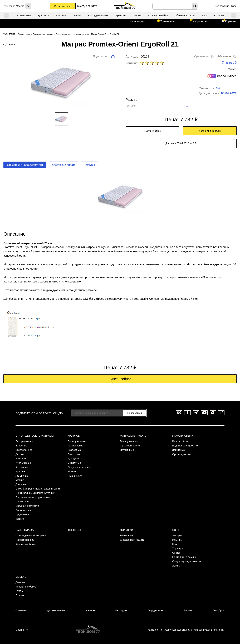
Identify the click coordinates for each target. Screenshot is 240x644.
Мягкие (20, 480)
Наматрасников (25, 540)
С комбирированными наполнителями (38, 489)
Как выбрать (219, 610)
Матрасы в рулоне (133, 436)
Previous (234, 16)
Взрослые (21, 445)
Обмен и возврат (185, 15)
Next (6, 16)
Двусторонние (24, 450)
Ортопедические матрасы (35, 436)
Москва (20, 630)
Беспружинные (25, 441)
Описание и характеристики (25, 165)
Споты (176, 553)
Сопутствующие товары (187, 561)
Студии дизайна (158, 15)
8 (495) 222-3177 (87, 6)
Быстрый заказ (152, 131)
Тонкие (20, 519)
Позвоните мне (63, 6)
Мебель (21, 577)
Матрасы (74, 436)
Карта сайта (155, 630)
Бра (175, 544)
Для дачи (21, 484)
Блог (204, 15)
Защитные (178, 450)
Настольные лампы (184, 557)
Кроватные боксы (26, 544)
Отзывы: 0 (229, 63)
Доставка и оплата (64, 165)
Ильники (177, 540)
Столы (19, 591)
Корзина (230, 21)
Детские (20, 454)
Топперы (74, 530)
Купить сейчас (120, 379)
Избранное (200, 21)
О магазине (24, 15)
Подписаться (135, 413)
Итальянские (23, 463)
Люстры (177, 535)
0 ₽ (218, 88)
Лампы (176, 566)
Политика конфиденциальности (205, 630)
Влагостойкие (180, 441)
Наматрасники (183, 436)
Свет (176, 530)
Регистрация (222, 6)
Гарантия (120, 15)
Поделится (100, 56)
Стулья (20, 595)
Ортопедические (130, 445)
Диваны (20, 582)
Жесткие (21, 458)
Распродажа (138, 21)
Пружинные (23, 514)
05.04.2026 (229, 93)
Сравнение (167, 21)
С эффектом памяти (132, 540)
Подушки (127, 530)
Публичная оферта (174, 630)
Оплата (137, 15)
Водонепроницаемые (185, 445)
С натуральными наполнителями (35, 493)
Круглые (20, 471)
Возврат (188, 610)
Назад (12, 45)
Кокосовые (22, 467)
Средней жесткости (27, 506)
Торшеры (178, 548)
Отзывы (219, 15)
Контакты (62, 15)
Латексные (22, 476)
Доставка (43, 15)
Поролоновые (24, 510)
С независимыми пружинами (33, 497)
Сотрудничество (98, 15)
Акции (78, 15)
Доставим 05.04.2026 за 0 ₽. (181, 143)
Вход (234, 6)
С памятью (22, 501)
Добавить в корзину (210, 131)
